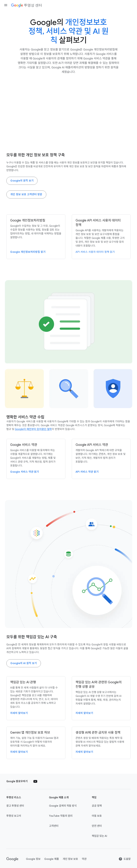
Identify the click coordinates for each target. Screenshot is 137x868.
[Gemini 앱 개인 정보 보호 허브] (36, 743)
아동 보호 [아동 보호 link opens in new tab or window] (97, 816)
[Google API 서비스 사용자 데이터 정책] (101, 237)
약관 (84, 859)
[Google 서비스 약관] (36, 459)
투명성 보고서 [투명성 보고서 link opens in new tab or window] (14, 816)
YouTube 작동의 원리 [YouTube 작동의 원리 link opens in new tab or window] (61, 816)
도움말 (125, 859)
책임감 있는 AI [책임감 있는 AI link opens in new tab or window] (100, 836)
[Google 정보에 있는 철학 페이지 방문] (33, 429)
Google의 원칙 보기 (22, 181)
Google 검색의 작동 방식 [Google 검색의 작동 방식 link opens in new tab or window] (63, 806)
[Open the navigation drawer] (6, 5)
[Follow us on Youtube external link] (35, 781)
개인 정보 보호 (70, 859)
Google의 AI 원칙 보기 (24, 663)
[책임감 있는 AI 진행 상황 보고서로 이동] (101, 698)
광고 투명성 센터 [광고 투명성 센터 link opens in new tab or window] (15, 806)
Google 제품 (51, 859)
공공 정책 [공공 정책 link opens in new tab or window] (97, 806)
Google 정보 (33, 859)
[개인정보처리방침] (36, 237)
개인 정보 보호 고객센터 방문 (26, 194)
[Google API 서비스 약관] (101, 459)
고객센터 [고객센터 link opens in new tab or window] (54, 826)
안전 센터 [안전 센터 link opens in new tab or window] (97, 826)
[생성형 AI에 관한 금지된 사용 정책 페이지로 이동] (101, 743)
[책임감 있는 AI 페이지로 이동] (36, 698)
